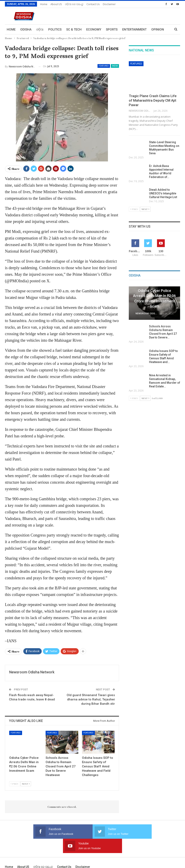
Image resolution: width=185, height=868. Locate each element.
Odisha (26, 30)
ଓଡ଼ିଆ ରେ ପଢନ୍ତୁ (74, 4)
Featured (104, 66)
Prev (15, 784)
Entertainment (134, 30)
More (156, 30)
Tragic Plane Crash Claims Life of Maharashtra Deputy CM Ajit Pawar (153, 100)
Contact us (93, 4)
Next (26, 784)
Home (44, 4)
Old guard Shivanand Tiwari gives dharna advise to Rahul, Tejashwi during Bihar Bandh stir (91, 699)
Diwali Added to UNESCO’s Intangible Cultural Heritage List (163, 193)
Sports (112, 30)
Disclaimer (109, 4)
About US (56, 4)
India (115, 66)
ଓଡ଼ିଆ (40, 30)
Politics (55, 30)
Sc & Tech (74, 30)
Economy (94, 30)
